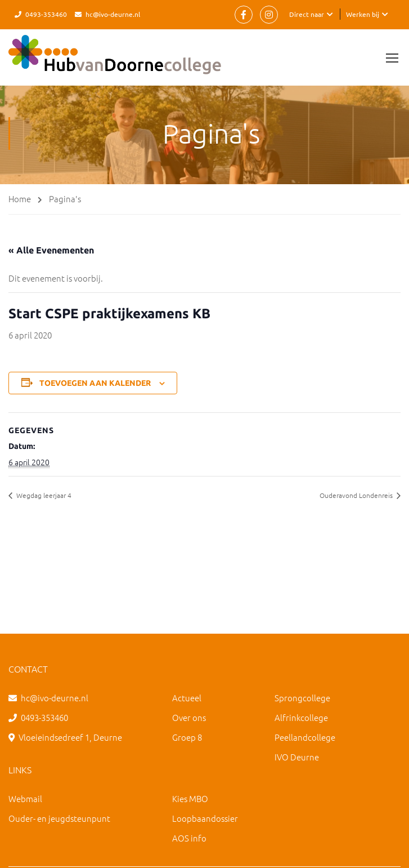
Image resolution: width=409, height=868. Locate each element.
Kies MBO (190, 798)
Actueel (187, 698)
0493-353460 (46, 14)
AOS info (189, 838)
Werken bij (363, 14)
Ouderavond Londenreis (357, 495)
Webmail (25, 798)
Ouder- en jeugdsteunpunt (59, 818)
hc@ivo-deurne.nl (113, 14)
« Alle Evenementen (51, 250)
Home (20, 199)
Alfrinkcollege (301, 717)
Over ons (189, 717)
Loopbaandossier (205, 818)
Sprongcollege (302, 698)
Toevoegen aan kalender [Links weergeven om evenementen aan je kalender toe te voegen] (95, 383)
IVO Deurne (297, 757)
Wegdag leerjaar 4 (43, 495)
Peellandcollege (305, 737)
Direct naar (307, 14)
